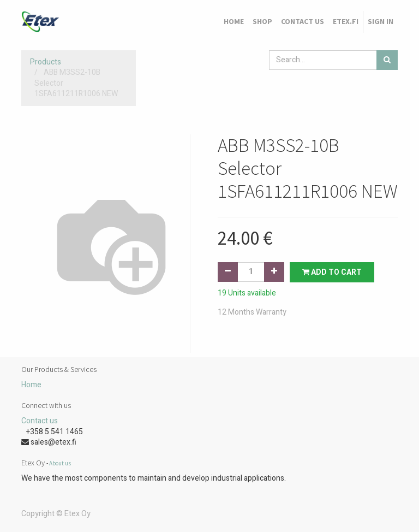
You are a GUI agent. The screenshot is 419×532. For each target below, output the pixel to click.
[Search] (387, 60)
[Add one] (274, 272)
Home (31, 385)
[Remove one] (228, 272)
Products (46, 62)
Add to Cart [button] (332, 272)
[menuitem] (234, 22)
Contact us (40, 421)
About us (60, 463)
